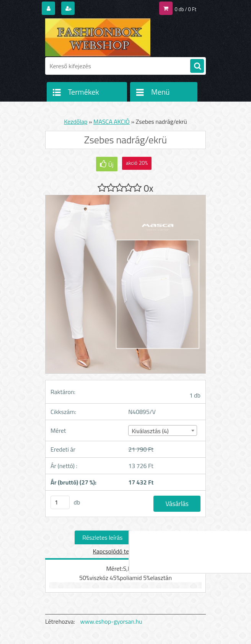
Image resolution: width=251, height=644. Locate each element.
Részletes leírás (102, 537)
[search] (197, 66)
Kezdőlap (76, 122)
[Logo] (98, 37)
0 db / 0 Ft (186, 9)
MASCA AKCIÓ (112, 122)
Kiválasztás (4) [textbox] (150, 431)
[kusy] (60, 502)
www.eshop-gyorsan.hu (111, 621)
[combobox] (162, 430)
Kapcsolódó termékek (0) (125, 551)
